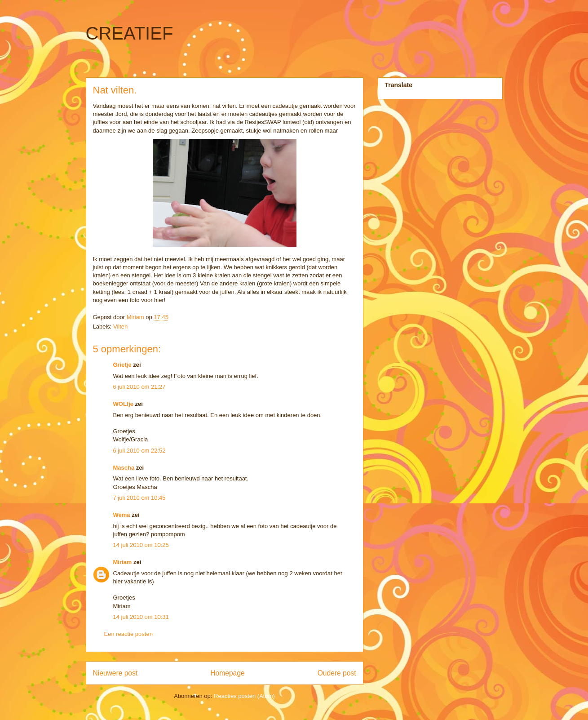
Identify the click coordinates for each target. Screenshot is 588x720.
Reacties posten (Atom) (244, 696)
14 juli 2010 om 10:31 (141, 617)
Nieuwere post (115, 673)
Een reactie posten (128, 634)
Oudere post (337, 673)
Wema (122, 515)
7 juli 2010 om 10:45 (139, 498)
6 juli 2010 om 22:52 (139, 451)
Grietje (122, 365)
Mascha (124, 468)
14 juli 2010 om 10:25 (141, 545)
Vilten (120, 327)
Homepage (227, 673)
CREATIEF (130, 33)
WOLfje (124, 404)
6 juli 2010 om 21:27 (139, 387)
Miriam (123, 562)
